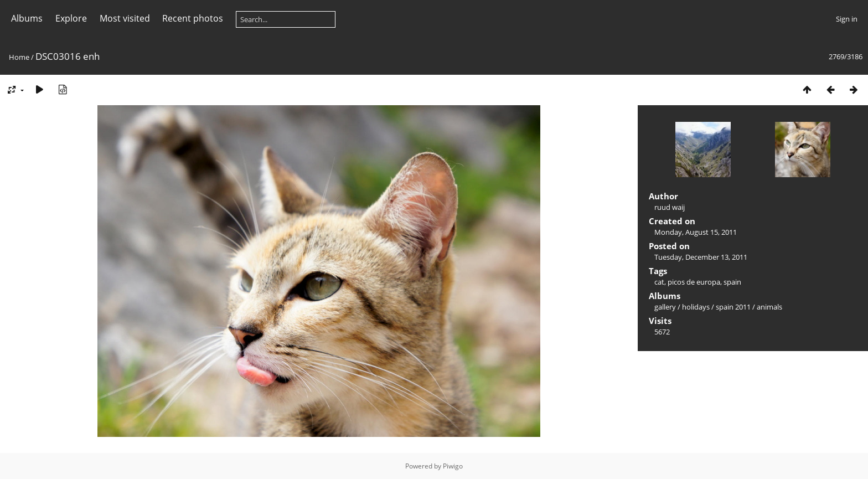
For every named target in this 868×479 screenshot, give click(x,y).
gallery (665, 307)
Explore (71, 18)
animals (769, 307)
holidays (696, 307)
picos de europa (694, 282)
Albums (27, 18)
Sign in (847, 19)
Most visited (125, 18)
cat (659, 282)
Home (19, 57)
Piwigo (453, 466)
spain (732, 282)
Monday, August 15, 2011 (696, 232)
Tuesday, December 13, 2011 (701, 257)
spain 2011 (733, 307)
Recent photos (193, 18)
